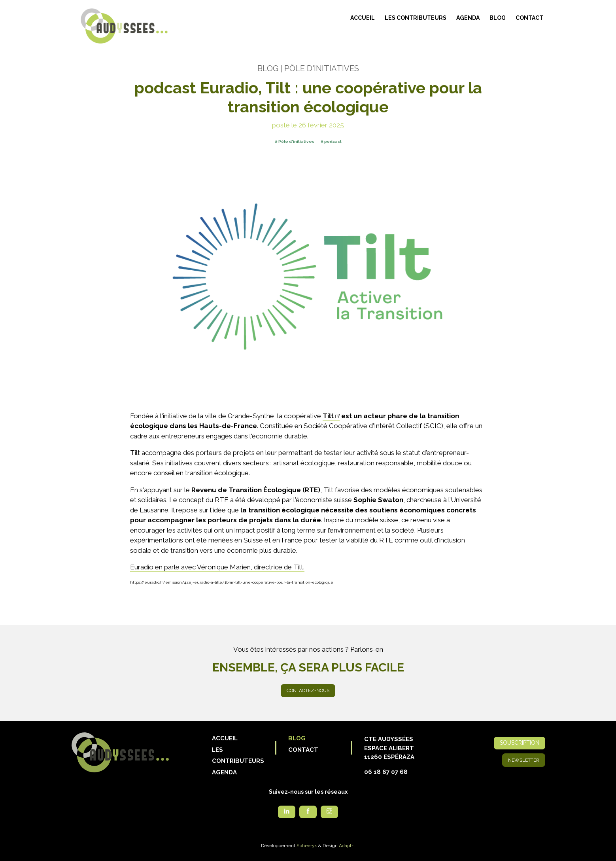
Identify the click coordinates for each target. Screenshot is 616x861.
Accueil (363, 18)
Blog (498, 18)
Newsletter (524, 760)
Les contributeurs (416, 18)
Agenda (468, 18)
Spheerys (307, 846)
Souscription (520, 743)
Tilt (328, 416)
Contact (529, 18)
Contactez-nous (308, 690)
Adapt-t (347, 846)
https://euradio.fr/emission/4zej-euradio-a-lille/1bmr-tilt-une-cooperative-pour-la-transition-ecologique (232, 582)
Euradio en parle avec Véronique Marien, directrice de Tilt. (217, 567)
